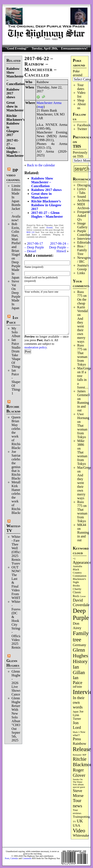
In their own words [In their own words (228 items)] (79, 702)
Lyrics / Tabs (81, 191)
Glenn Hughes (13, 663)
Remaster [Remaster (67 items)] (77, 755)
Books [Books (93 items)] (76, 585)
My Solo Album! (17, 332)
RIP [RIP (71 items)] (84, 755)
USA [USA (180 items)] (76, 825)
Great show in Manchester (15, 106)
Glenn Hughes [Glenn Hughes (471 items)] (80, 653)
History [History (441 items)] (80, 661)
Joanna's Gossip (83, 267)
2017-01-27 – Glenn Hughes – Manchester (15, 148)
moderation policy (35, 347)
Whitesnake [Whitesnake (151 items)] (81, 835)
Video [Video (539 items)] (79, 831)
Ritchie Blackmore (16, 409)
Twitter (82, 129)
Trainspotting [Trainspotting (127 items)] (81, 817)
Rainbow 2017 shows (13, 93)
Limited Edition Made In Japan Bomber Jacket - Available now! (18, 203)
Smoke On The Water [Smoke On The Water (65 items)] (78, 781)
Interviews (84, 239)
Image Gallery (82, 225)
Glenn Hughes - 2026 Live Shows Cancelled (18, 683)
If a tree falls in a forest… (83, 380)
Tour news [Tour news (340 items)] (77, 803)
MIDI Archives (83, 206)
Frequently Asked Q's (85, 216)
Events (50, 228)
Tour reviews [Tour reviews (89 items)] (77, 812)
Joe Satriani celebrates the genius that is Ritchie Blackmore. (19, 465)
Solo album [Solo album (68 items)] (78, 784)
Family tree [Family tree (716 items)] (81, 636)
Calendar (14, 858)
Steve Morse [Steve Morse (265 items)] (78, 793)
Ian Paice (12, 320)
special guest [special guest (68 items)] (79, 787)
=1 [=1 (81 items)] (74, 559)
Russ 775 (81, 294)
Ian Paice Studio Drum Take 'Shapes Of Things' (17, 353)
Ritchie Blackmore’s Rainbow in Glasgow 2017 (46, 205)
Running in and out (83, 406)
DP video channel (13, 175)
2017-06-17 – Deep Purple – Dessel (34, 247)
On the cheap (82, 301)
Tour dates (81, 87)
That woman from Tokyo (82, 359)
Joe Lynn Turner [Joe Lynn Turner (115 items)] (78, 715)
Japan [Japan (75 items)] (76, 712)
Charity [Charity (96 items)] (77, 589)
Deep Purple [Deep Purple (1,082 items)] (81, 614)
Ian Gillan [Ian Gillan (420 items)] (79, 670)
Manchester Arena (49, 103)
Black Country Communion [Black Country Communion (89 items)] (80, 573)
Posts (7, 858)
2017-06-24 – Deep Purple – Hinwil (59, 247)
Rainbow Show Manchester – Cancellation (16, 76)
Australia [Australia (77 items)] (77, 566)
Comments (27, 858)
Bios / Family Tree (82, 250)
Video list (81, 95)
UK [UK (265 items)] (80, 821)
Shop (81, 100)
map (41, 107)
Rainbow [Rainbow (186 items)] (79, 743)
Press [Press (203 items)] (77, 739)
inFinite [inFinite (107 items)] (77, 687)
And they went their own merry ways (81, 330)
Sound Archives (83, 198)
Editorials (84, 242)
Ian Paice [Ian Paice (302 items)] (78, 680)
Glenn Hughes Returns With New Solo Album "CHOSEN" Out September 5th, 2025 (20, 719)
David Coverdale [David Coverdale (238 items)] (81, 602)
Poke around (77, 73)
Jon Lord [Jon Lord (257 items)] (77, 725)
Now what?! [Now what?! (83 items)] (79, 734)
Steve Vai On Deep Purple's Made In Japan (17, 295)
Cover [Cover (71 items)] (83, 596)
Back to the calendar (41, 165)
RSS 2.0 (30, 232)
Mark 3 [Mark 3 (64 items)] (76, 732)
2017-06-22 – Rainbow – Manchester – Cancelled (40, 67)
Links (81, 273)
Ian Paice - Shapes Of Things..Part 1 (20, 382)
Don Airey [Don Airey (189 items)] (77, 626)
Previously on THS (80, 154)
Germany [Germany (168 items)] (79, 645)
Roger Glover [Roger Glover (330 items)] (79, 773)
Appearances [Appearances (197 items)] (83, 562)
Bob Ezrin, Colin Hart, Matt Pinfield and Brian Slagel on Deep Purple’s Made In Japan (17, 251)
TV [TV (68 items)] (74, 822)
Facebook (84, 125)
